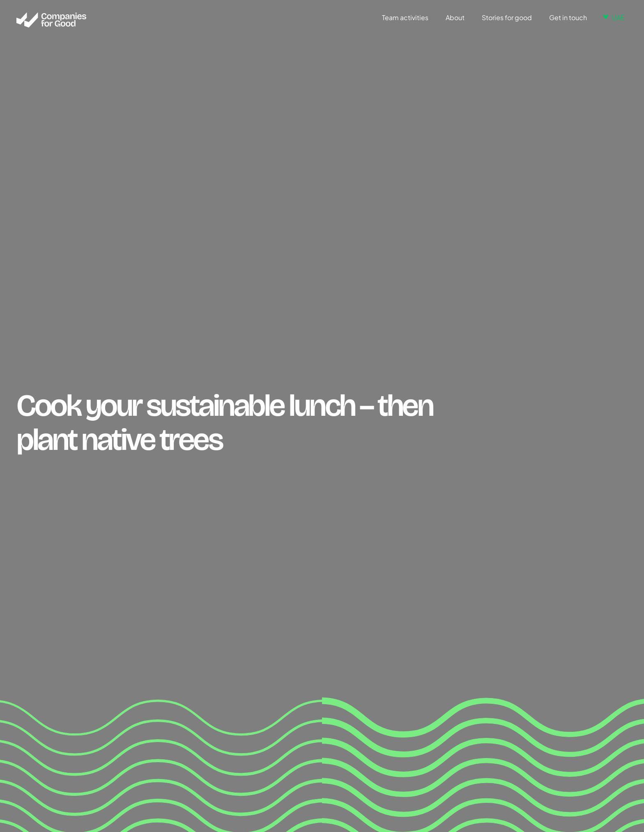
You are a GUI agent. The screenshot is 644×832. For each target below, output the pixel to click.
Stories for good (507, 17)
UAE (618, 17)
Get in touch (568, 17)
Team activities (405, 17)
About (455, 17)
